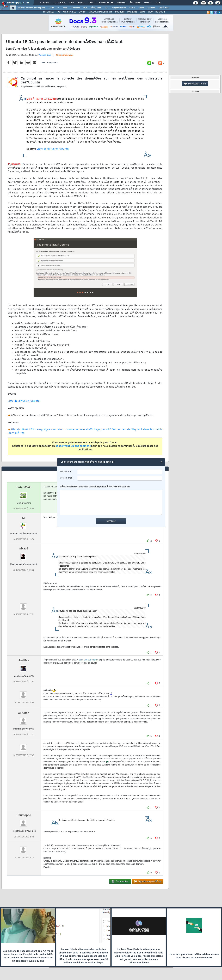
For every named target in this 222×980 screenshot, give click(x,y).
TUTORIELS (48, 12)
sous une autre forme (89, 660)
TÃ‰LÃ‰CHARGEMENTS (100, 12)
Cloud (51, 8)
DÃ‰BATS (132, 12)
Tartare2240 (24, 487)
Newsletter (106, 3)
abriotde (24, 713)
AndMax (24, 660)
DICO (150, 12)
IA (58, 8)
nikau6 (24, 549)
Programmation (119, 8)
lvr (24, 518)
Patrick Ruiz (45, 55)
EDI (106, 8)
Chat (92, 3)
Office (141, 8)
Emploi (121, 3)
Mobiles (151, 8)
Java (85, 8)
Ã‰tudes (135, 3)
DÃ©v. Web (96, 8)
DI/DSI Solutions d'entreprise (31, 8)
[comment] (111, 503)
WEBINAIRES (70, 12)
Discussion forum (195, 84)
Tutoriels (59, 3)
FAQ (71, 3)
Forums (45, 3)
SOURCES (120, 12)
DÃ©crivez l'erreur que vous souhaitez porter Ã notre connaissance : (111, 500)
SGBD (132, 8)
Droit (147, 3)
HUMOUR (160, 12)
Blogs (81, 3)
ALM (65, 8)
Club (158, 3)
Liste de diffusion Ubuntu (52, 149)
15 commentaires (65, 55)
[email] (120, 478)
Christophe (24, 815)
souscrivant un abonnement (73, 446)
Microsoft (75, 8)
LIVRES (82, 12)
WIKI (142, 12)
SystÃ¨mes (164, 8)
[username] (120, 472)
